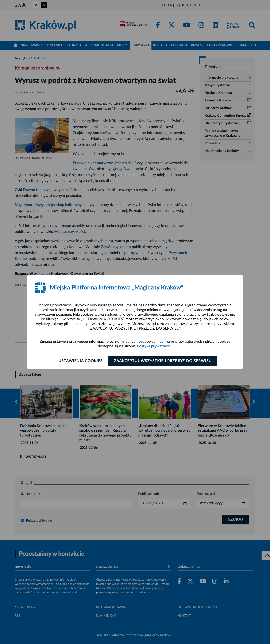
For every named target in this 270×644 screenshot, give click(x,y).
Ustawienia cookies (80, 361)
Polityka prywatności (154, 346)
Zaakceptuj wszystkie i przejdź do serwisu (163, 361)
